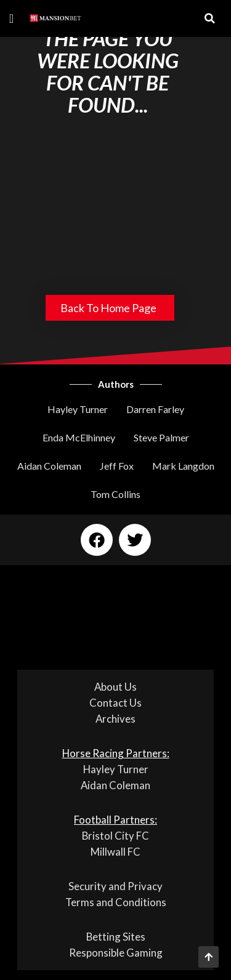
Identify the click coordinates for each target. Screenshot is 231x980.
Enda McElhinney (79, 437)
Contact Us (115, 703)
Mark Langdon (183, 466)
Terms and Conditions (116, 902)
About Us (115, 687)
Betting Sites (116, 937)
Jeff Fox (117, 466)
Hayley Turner (78, 409)
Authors (116, 384)
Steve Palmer (161, 437)
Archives (115, 719)
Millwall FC (115, 852)
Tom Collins (115, 494)
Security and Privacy (115, 886)
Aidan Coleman (49, 466)
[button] (11, 18)
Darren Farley (155, 409)
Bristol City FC (115, 836)
